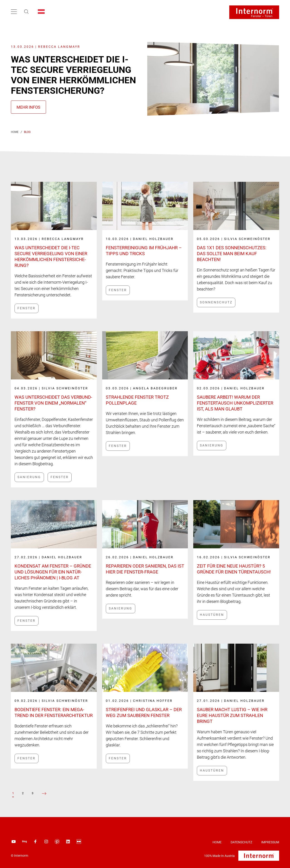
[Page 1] (13, 793)
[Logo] (254, 12)
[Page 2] (23, 793)
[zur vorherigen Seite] (44, 794)
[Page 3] (33, 793)
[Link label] (54, 243)
